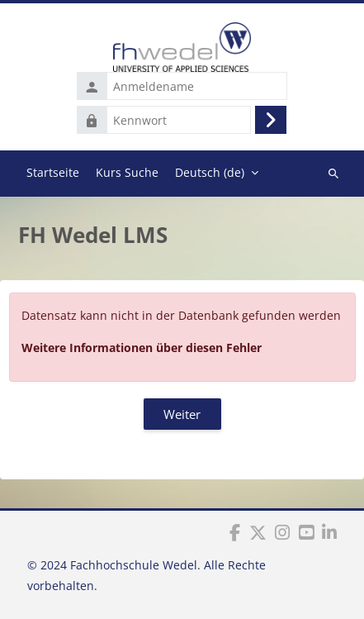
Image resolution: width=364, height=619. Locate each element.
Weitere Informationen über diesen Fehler (142, 348)
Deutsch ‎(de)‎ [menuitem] (210, 172)
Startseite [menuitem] (53, 172)
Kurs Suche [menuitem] (127, 172)
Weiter (182, 414)
